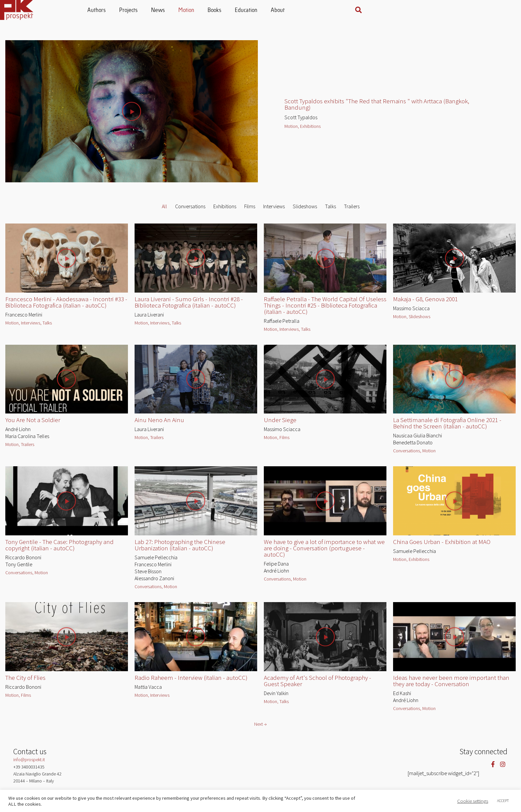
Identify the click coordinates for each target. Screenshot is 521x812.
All (164, 209)
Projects (202, 10)
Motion (260, 10)
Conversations (190, 209)
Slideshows (305, 209)
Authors (170, 10)
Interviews (274, 209)
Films (250, 209)
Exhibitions (225, 209)
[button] (500, 10)
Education (320, 10)
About (352, 10)
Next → (260, 727)
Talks (330, 209)
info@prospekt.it (29, 763)
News (232, 10)
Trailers (352, 209)
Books (288, 10)
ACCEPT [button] (503, 801)
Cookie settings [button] (473, 801)
